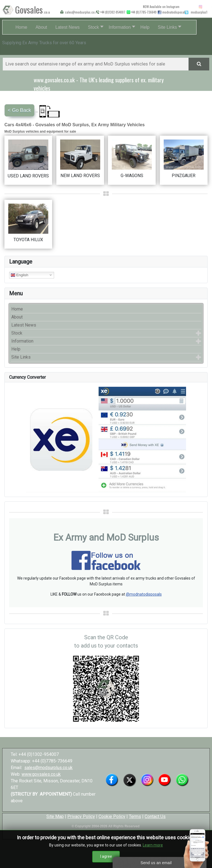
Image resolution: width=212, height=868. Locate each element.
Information (22, 341)
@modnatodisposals (144, 594)
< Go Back (19, 110)
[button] (94, 27)
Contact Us (155, 816)
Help (16, 349)
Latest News (24, 325)
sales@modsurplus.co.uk (48, 768)
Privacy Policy (81, 816)
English (19, 275)
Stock (17, 333)
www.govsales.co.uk (41, 774)
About (17, 317)
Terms (135, 816)
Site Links (21, 357)
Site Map (55, 816)
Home (17, 309)
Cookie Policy (112, 816)
